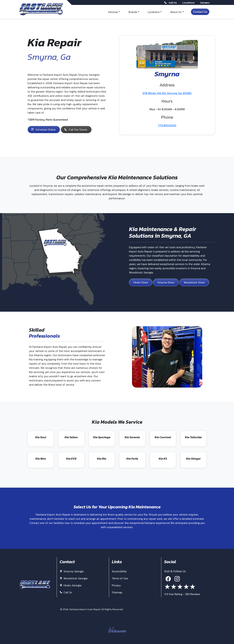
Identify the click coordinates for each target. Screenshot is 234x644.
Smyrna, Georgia (72, 571)
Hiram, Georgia (70, 585)
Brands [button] (133, 12)
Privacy (116, 585)
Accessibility (119, 571)
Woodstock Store (194, 282)
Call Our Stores (76, 130)
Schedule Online (43, 130)
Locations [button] (154, 12)
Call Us (66, 592)
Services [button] (113, 12)
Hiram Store (141, 282)
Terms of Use (120, 578)
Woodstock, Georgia (74, 578)
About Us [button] (176, 12)
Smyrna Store (166, 282)
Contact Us (200, 12)
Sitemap (117, 592)
